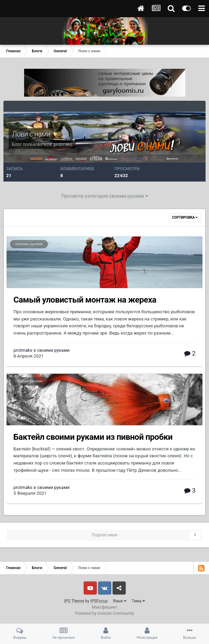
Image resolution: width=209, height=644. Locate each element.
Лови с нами (31, 134)
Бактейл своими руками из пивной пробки (93, 437)
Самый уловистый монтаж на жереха (85, 300)
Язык (120, 601)
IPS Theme (74, 601)
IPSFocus (99, 601)
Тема (138, 601)
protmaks (63, 144)
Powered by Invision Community (104, 613)
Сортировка (185, 217)
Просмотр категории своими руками (104, 196)
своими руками (29, 244)
